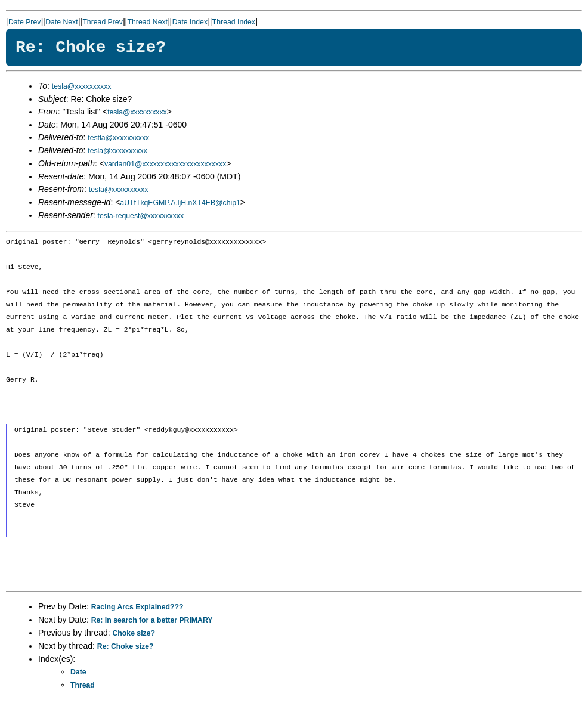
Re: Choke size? (126, 646)
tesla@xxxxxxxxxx (82, 86)
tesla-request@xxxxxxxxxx (141, 216)
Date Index (190, 22)
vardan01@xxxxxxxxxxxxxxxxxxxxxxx (165, 164)
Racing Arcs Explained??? (137, 607)
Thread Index (234, 22)
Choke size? (134, 633)
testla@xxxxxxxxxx (118, 138)
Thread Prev (102, 22)
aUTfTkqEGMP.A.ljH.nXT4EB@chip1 (180, 203)
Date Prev (24, 22)
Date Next (61, 22)
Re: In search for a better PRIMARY (152, 620)
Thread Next (148, 22)
